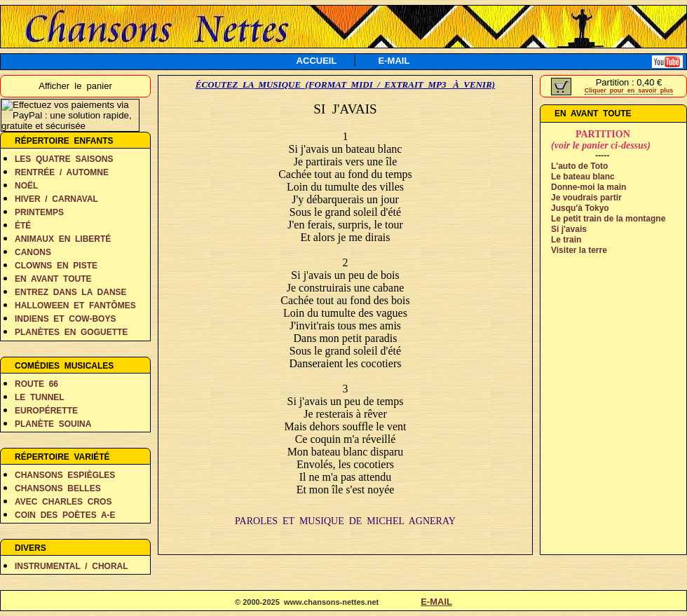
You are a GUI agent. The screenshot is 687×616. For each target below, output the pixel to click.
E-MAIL (394, 61)
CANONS (33, 252)
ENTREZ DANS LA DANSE (71, 292)
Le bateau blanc (583, 177)
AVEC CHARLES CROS (63, 502)
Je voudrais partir (586, 198)
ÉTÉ (23, 226)
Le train (566, 240)
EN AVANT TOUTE (53, 279)
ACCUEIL (317, 61)
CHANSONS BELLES (58, 488)
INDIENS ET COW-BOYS (65, 319)
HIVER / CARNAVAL (56, 199)
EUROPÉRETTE (46, 411)
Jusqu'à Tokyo (580, 208)
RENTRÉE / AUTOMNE (62, 172)
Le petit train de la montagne (608, 219)
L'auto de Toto (579, 166)
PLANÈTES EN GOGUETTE (71, 332)
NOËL (26, 186)
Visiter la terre (579, 250)
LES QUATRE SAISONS (64, 159)
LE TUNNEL (40, 397)
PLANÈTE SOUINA (53, 424)
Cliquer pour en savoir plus (629, 90)
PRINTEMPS (39, 212)
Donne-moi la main (589, 187)
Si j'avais (569, 229)
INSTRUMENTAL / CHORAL (72, 566)
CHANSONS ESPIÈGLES (65, 475)
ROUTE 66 (36, 384)
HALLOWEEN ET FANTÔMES (75, 306)
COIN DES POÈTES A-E (65, 515)
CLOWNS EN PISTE (56, 266)
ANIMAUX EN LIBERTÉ (63, 239)
